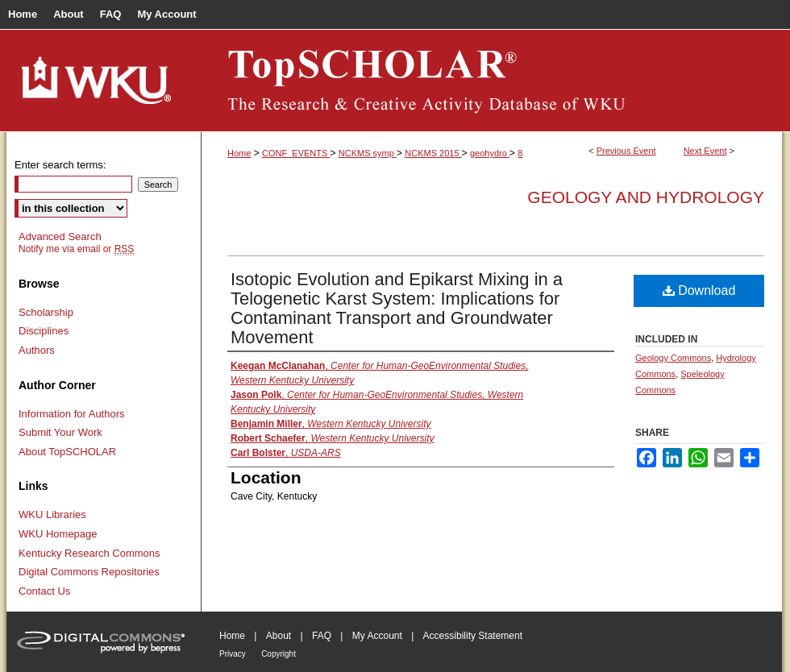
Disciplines (44, 331)
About (279, 636)
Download (699, 290)
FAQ (322, 636)
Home (239, 153)
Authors (37, 350)
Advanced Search (60, 236)
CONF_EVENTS (296, 153)
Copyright (279, 654)
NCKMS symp (368, 153)
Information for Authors (72, 414)
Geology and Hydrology (646, 197)
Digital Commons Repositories (89, 572)
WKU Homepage (58, 534)
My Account (377, 636)
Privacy (233, 654)
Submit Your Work (60, 432)
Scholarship (46, 312)
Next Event (705, 151)
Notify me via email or (76, 249)
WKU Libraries (52, 514)
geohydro (490, 153)
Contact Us (44, 591)
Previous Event (626, 151)
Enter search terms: (60, 165)
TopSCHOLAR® (492, 81)
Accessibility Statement (473, 636)
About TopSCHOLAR (67, 452)
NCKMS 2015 (433, 153)
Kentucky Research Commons (89, 553)
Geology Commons (673, 358)
